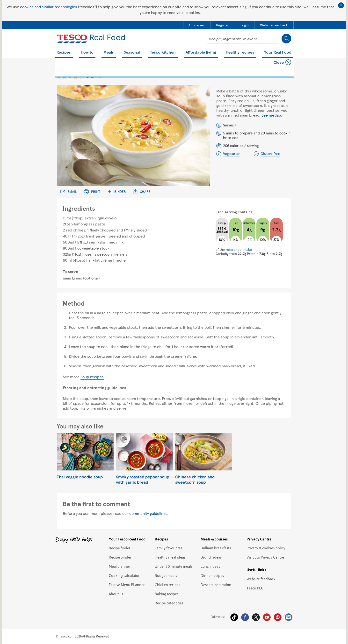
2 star (64, 77)
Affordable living (201, 52)
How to (87, 52)
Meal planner (119, 566)
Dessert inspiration (216, 585)
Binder (117, 192)
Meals (109, 52)
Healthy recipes (240, 52)
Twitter (256, 617)
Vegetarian (232, 154)
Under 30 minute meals (174, 566)
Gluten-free (270, 154)
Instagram (289, 617)
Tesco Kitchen (163, 52)
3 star (70, 77)
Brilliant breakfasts (216, 548)
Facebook (245, 617)
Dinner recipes (212, 575)
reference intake (239, 249)
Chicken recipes (167, 585)
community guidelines (148, 513)
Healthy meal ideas (170, 557)
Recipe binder (120, 557)
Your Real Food (278, 52)
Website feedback (261, 579)
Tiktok (234, 617)
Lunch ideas (210, 566)
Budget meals (166, 575)
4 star (76, 77)
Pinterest (278, 617)
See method (272, 115)
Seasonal (132, 52)
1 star (59, 77)
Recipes (64, 52)
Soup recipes (92, 377)
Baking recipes (167, 594)
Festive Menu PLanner (127, 585)
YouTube (267, 617)
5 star (81, 77)
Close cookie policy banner (341, 5)
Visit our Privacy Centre (265, 557)
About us (116, 594)
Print (92, 192)
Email (69, 192)
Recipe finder (120, 548)
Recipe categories (169, 603)
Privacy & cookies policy (266, 548)
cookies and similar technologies (49, 7)
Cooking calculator (124, 575)
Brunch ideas (211, 557)
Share (142, 192)
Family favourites (169, 548)
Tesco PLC (255, 588)
